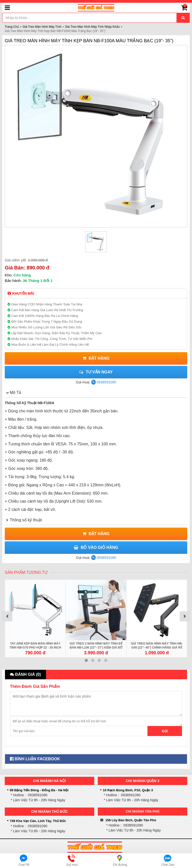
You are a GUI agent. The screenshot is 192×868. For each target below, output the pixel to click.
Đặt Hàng (96, 358)
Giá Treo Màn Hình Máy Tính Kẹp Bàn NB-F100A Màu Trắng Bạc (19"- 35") (89, 41)
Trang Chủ (12, 27)
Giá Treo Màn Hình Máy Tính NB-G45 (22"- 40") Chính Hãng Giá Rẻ (157, 646)
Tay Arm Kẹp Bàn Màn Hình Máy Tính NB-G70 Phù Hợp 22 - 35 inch (35, 646)
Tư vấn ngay (96, 372)
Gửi (165, 731)
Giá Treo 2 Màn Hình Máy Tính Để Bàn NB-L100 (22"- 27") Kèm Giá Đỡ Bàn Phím (96, 648)
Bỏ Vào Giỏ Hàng (96, 547)
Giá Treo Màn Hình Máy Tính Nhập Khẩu (92, 27)
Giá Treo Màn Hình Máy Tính (42, 27)
